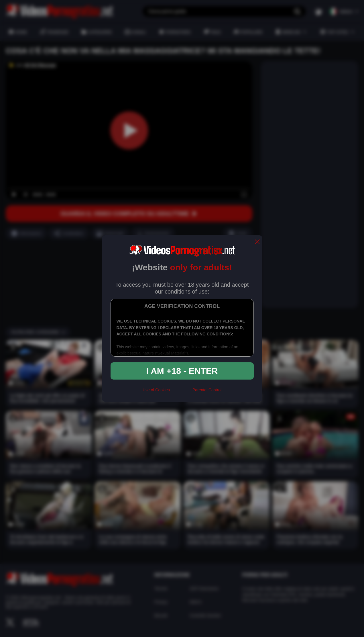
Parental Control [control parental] (207, 390)
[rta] (181, 392)
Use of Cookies (156, 390)
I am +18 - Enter (182, 371)
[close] (257, 242)
